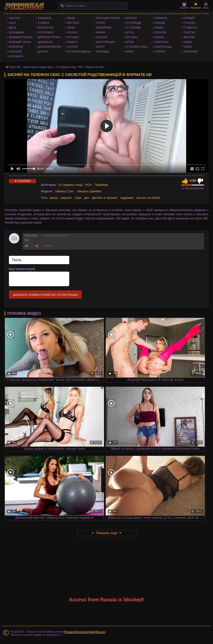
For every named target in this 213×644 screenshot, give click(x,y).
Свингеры (161, 42)
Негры (130, 32)
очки (78, 198)
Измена (72, 42)
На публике (133, 28)
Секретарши (163, 47)
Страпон (189, 23)
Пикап (129, 52)
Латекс (101, 23)
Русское (160, 32)
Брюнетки (16, 47)
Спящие (189, 18)
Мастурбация (106, 42)
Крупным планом (108, 18)
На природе (133, 23)
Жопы (71, 28)
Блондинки (17, 32)
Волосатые (46, 28)
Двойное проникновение (51, 37)
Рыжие (159, 37)
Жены (71, 18)
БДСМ (12, 28)
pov (87, 198)
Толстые (189, 32)
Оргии (129, 42)
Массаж (102, 37)
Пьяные (160, 23)
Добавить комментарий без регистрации (45, 295)
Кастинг (73, 47)
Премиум (161, 18)
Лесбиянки (104, 28)
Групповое (45, 32)
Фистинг (189, 37)
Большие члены (20, 42)
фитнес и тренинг (105, 198)
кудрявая (127, 198)
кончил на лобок (148, 198)
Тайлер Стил (64, 191)
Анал (12, 23)
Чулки (188, 47)
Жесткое (73, 23)
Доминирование (49, 47)
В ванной (15, 52)
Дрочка (43, 52)
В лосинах (16, 56)
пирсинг (66, 198)
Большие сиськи (20, 37)
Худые (188, 42)
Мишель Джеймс (89, 191)
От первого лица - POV (139, 47)
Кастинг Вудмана (79, 52)
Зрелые (72, 32)
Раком (159, 28)
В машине (45, 18)
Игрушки (73, 37)
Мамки (101, 32)
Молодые (103, 52)
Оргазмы (131, 37)
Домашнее (45, 42)
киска (54, 198)
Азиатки (14, 18)
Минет (101, 47)
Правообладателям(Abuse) (85, 632)
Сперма (160, 52)
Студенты (190, 28)
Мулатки (131, 18)
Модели (184, 6)
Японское (191, 52)
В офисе (44, 23)
